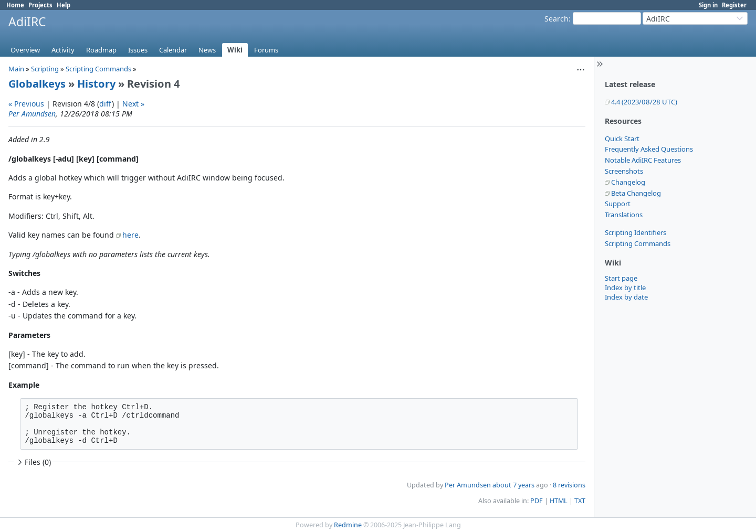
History (96, 84)
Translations (624, 215)
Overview (25, 50)
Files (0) (33, 462)
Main (16, 69)
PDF (537, 501)
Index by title (625, 288)
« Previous (26, 104)
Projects (40, 5)
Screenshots (624, 171)
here (130, 235)
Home (15, 5)
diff (106, 104)
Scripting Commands (638, 243)
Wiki (235, 50)
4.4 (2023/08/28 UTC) (644, 102)
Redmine (348, 525)
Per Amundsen (32, 114)
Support (618, 204)
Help (64, 5)
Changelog (628, 182)
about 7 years (513, 485)
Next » (133, 104)
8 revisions (569, 485)
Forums (266, 50)
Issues (138, 50)
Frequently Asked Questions (649, 149)
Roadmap (101, 50)
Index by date (626, 297)
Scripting (45, 69)
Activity (63, 50)
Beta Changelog (636, 193)
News (207, 50)
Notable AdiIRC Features (643, 160)
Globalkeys (37, 84)
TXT (580, 501)
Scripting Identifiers (636, 232)
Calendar (173, 50)
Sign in (708, 5)
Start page (621, 278)
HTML (559, 501)
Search (556, 19)
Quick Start (622, 139)
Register (734, 5)
